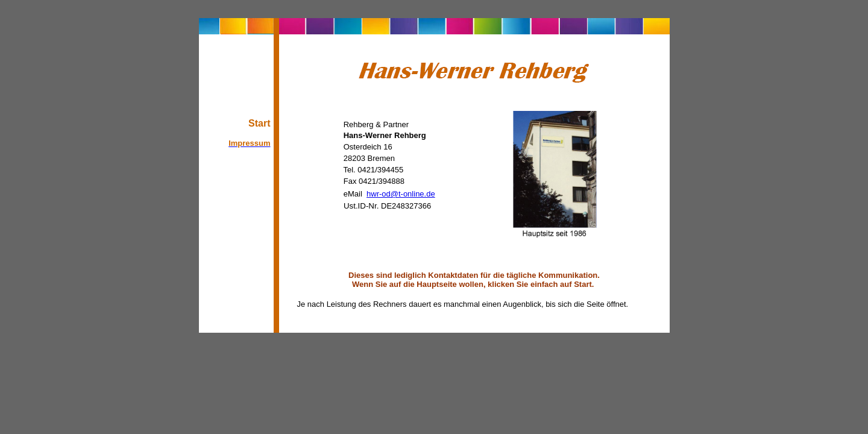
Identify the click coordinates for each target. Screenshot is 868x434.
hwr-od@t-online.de (401, 194)
